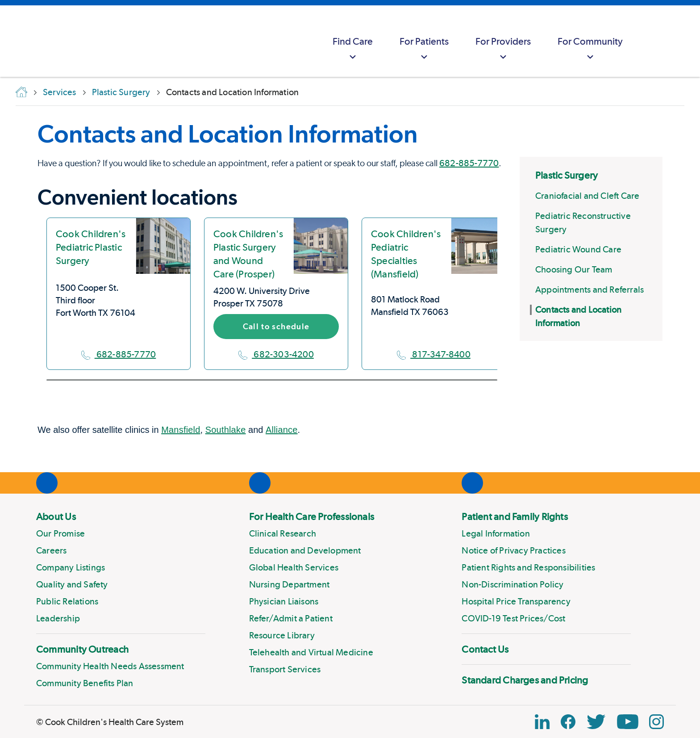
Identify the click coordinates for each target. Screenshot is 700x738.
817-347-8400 (434, 354)
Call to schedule (276, 326)
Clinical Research (283, 533)
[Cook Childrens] (11, 41)
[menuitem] (353, 41)
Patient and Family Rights (515, 516)
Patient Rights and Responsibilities (528, 567)
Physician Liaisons (284, 601)
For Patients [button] (424, 49)
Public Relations (67, 601)
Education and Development (305, 550)
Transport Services (285, 669)
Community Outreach (82, 649)
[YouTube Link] (628, 722)
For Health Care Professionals (312, 516)
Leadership (58, 618)
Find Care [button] (353, 49)
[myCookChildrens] (654, 41)
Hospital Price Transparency (516, 601)
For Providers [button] (503, 49)
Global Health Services (294, 567)
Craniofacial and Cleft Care (587, 196)
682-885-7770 (469, 163)
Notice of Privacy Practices (513, 550)
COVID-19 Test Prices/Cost (513, 618)
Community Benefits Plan (85, 683)
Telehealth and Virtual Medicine (311, 652)
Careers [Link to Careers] (51, 550)
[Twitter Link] (596, 722)
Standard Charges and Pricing (525, 680)
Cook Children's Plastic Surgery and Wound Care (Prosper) (248, 254)
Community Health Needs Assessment (110, 666)
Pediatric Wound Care (578, 249)
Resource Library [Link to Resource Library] (282, 635)
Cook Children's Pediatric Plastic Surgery (91, 247)
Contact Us (485, 649)
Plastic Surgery (567, 175)
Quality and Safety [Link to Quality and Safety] (72, 584)
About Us (56, 516)
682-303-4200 (276, 354)
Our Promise (60, 533)
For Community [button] (590, 49)
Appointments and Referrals (590, 289)
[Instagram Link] (656, 722)
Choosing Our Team (574, 269)
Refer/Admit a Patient (291, 618)
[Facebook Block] (568, 722)
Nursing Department (290, 584)
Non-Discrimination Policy (512, 584)
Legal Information (496, 533)
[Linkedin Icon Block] (542, 722)
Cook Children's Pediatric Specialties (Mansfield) (406, 254)
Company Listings (71, 567)
